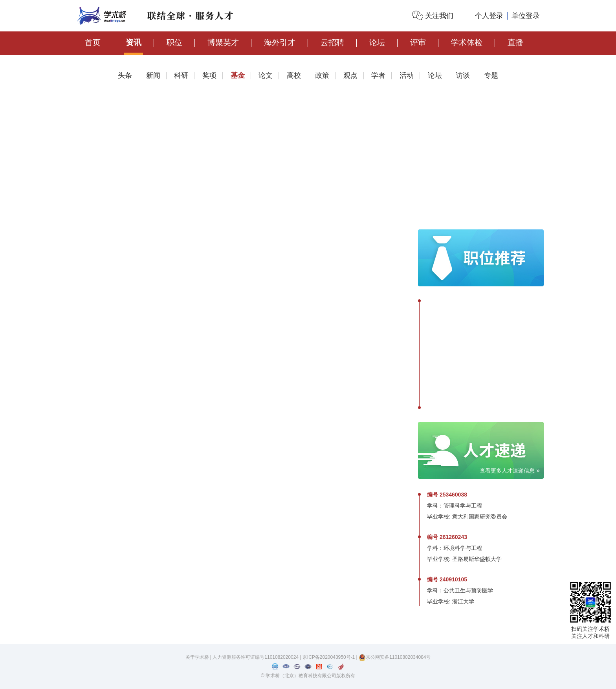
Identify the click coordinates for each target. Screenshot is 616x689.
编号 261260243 (447, 537)
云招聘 (332, 42)
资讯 (134, 42)
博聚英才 (223, 42)
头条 (125, 75)
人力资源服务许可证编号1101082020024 (256, 657)
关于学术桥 (197, 657)
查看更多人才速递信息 (510, 471)
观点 (350, 75)
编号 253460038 (447, 495)
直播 (515, 42)
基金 (238, 75)
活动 (407, 75)
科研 (181, 75)
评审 (418, 42)
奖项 (209, 75)
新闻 (153, 75)
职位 (174, 42)
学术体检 (467, 42)
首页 (93, 42)
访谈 (463, 75)
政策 (322, 75)
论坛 (377, 42)
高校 (294, 75)
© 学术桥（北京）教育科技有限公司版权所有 (308, 676)
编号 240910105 (447, 579)
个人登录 (489, 16)
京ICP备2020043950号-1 (329, 657)
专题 (491, 75)
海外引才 (280, 42)
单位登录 (526, 16)
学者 (378, 75)
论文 (266, 75)
